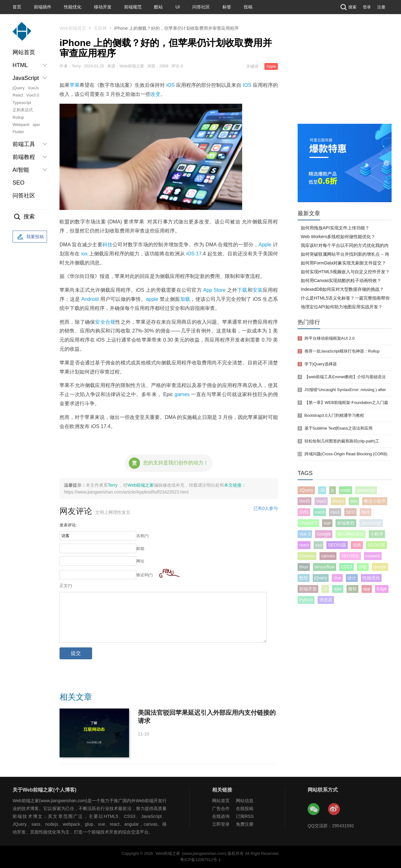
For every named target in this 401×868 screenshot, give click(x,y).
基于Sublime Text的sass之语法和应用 (339, 428)
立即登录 (221, 824)
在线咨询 (221, 816)
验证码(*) (145, 575)
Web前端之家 (141, 485)
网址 (140, 561)
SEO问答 (377, 545)
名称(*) (143, 536)
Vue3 (321, 501)
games (182, 394)
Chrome (307, 556)
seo (354, 501)
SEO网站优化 (351, 534)
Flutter (18, 132)
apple (152, 299)
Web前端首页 (73, 28)
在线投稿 (245, 808)
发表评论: (68, 525)
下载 (242, 290)
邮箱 (140, 549)
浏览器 (326, 600)
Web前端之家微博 (334, 809)
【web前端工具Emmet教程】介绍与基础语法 (345, 377)
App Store (214, 290)
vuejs (346, 490)
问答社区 (201, 7)
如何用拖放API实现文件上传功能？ (335, 228)
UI (178, 7)
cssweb (373, 556)
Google (324, 534)
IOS (247, 85)
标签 (227, 7)
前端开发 (308, 589)
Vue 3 (305, 534)
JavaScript (371, 523)
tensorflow (325, 567)
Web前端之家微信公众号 (314, 809)
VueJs (33, 88)
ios (84, 254)
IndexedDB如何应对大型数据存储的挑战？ (342, 289)
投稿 (248, 7)
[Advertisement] (345, 77)
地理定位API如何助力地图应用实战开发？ (342, 307)
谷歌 (363, 567)
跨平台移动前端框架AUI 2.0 (330, 338)
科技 (107, 245)
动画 (357, 545)
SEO (18, 183)
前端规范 (133, 7)
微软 (352, 589)
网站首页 (24, 52)
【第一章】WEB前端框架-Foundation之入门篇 (346, 403)
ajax (36, 125)
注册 (381, 7)
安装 (258, 290)
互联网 (100, 28)
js (332, 490)
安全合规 (105, 322)
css (318, 545)
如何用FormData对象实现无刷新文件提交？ (343, 263)
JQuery (306, 490)
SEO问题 (337, 545)
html (365, 512)
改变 (155, 94)
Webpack (21, 125)
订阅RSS (245, 816)
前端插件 (43, 7)
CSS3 (347, 567)
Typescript (22, 103)
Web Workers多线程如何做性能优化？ (338, 237)
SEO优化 (350, 556)
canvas (328, 556)
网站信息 (245, 801)
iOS (171, 85)
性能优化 (73, 7)
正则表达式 (23, 110)
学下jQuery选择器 (321, 364)
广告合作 (221, 808)
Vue (337, 578)
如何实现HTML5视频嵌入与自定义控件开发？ (345, 272)
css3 (335, 512)
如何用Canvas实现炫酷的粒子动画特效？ (341, 280)
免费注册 (245, 824)
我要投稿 (30, 237)
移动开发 (103, 7)
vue (327, 523)
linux (304, 567)
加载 (185, 299)
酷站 (159, 7)
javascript (366, 490)
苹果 (75, 85)
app (367, 589)
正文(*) (66, 586)
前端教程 (346, 523)
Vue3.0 (33, 95)
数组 (304, 578)
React (18, 95)
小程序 (377, 534)
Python (306, 600)
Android (90, 299)
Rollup (18, 117)
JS (322, 490)
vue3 (320, 512)
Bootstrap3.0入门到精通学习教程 (334, 415)
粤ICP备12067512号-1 (200, 860)
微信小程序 (375, 501)
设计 (352, 578)
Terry (113, 485)
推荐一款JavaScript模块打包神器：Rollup (342, 351)
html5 (305, 501)
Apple (271, 66)
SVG (304, 512)
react (304, 545)
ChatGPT (308, 523)
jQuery (18, 88)
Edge (382, 589)
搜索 (348, 7)
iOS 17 (194, 254)
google (380, 567)
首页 (17, 7)
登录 (367, 7)
